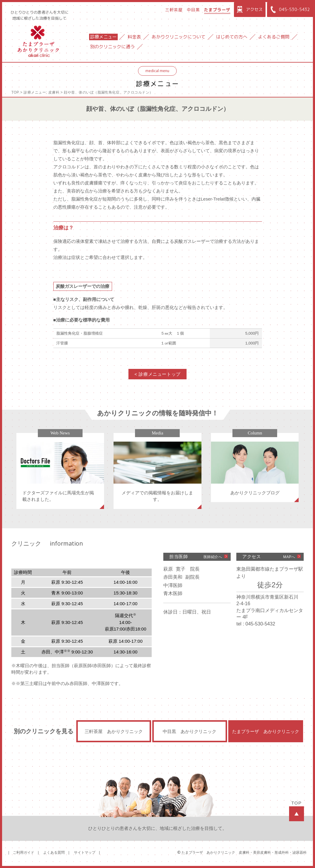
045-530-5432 (289, 10)
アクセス (249, 10)
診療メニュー (103, 37)
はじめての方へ (232, 37)
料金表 (134, 37)
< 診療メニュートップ (157, 374)
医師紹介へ (213, 557)
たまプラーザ (217, 10)
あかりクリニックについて (179, 37)
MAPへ (289, 557)
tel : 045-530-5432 (256, 624)
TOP (15, 92)
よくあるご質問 (274, 37)
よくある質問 (54, 853)
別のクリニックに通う (112, 47)
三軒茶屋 (174, 10)
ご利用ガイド (24, 853)
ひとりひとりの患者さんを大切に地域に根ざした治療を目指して (39, 15)
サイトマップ (85, 853)
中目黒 (193, 10)
